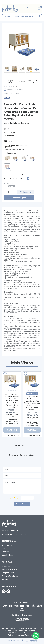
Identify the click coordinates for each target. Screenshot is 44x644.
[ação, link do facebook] (4, 591)
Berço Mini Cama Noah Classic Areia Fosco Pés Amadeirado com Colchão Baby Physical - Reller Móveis (12, 401)
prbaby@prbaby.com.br (11, 530)
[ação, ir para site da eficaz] (25, 641)
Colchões (21, 82)
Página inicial (11, 82)
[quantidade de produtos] (8, 192)
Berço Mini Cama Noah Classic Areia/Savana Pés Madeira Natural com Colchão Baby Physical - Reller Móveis (32, 403)
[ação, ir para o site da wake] (34, 641)
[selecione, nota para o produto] (27, 498)
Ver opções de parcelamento (14, 150)
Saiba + (12, 186)
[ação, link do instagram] (8, 591)
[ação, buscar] (39, 16)
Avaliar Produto (22, 504)
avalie (15, 86)
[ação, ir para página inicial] (9, 523)
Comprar (12, 430)
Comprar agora (19, 198)
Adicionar (25, 192)
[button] (22, 74)
